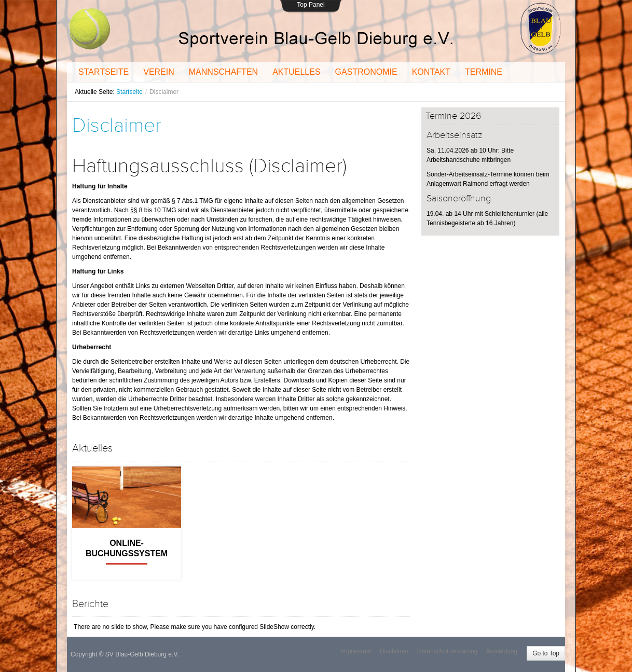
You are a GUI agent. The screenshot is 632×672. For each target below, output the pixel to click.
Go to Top (546, 653)
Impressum (356, 651)
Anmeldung (502, 651)
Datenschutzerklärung (448, 651)
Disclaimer (117, 126)
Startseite (129, 92)
